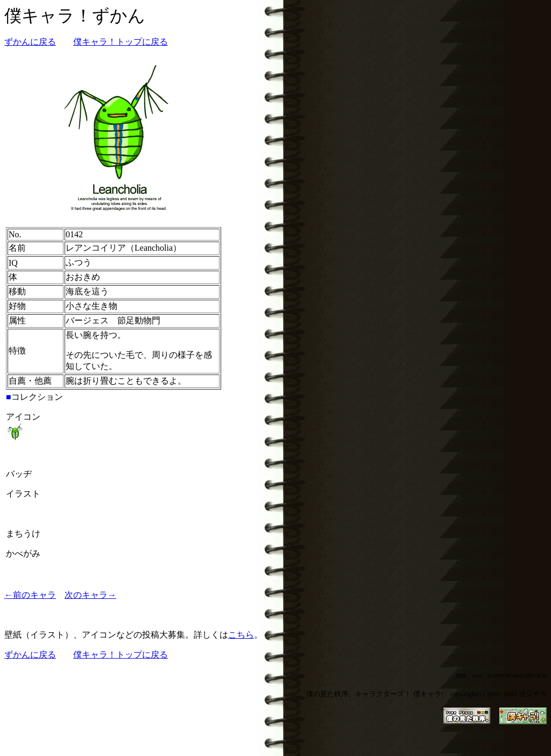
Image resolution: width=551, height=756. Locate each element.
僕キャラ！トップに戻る (121, 42)
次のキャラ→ (90, 595)
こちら (241, 635)
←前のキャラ (30, 595)
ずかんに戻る (30, 42)
